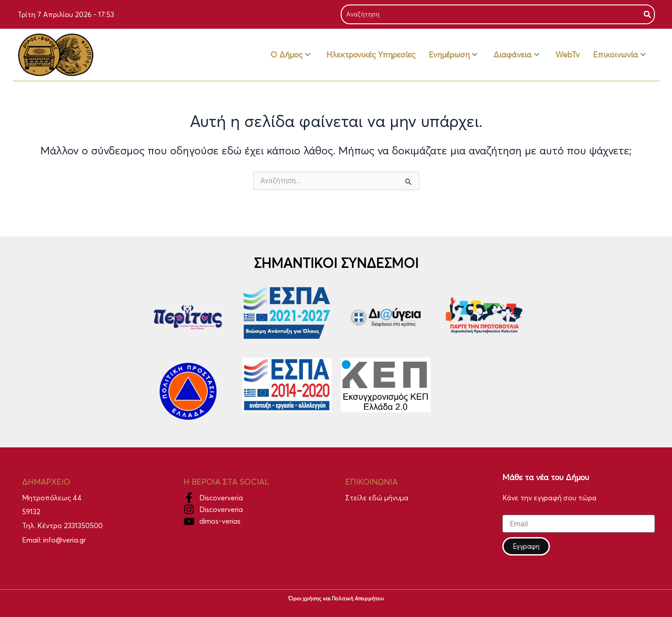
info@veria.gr (65, 540)
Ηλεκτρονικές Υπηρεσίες (371, 55)
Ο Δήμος (290, 55)
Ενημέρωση (453, 55)
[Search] (647, 14)
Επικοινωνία (619, 55)
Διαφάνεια (516, 55)
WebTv (567, 55)
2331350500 (83, 525)
